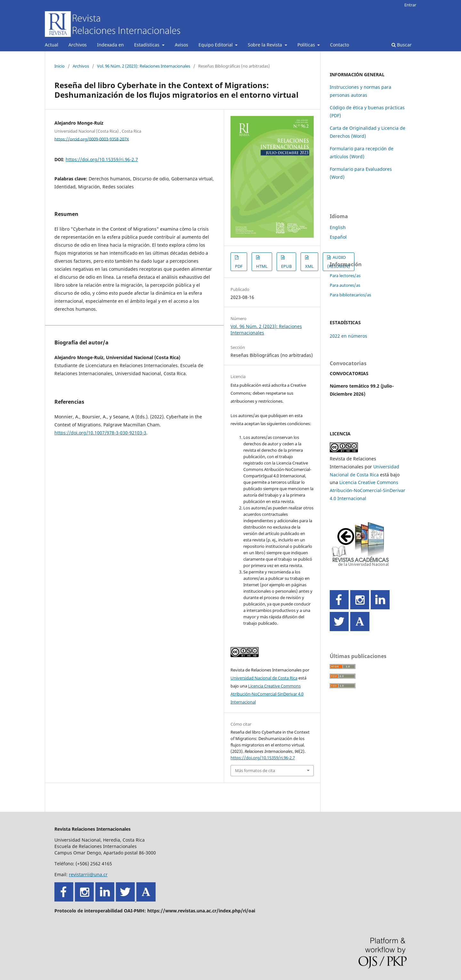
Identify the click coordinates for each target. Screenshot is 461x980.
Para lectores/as (345, 276)
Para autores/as (345, 285)
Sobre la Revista (266, 45)
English (338, 227)
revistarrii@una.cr (88, 874)
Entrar (410, 5)
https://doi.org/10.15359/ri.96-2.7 (102, 159)
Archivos (78, 45)
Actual (52, 45)
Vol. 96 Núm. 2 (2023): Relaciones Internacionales (144, 66)
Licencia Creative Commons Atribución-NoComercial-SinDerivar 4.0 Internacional (267, 694)
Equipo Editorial (216, 45)
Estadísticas (147, 45)
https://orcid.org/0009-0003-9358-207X (92, 139)
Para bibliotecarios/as (350, 295)
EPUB (286, 266)
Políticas (307, 45)
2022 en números (348, 336)
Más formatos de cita (255, 770)
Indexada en (110, 45)
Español (338, 237)
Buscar (402, 45)
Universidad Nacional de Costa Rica (264, 678)
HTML (262, 266)
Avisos (182, 45)
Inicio (60, 66)
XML (309, 266)
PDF (239, 266)
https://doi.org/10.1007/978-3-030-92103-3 (100, 433)
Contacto (340, 45)
